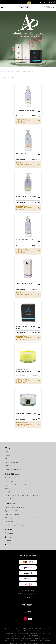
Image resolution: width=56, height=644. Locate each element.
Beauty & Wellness (9, 71)
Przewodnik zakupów (11, 481)
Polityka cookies (10, 521)
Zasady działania (12, 474)
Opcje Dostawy (28, 605)
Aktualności (8, 455)
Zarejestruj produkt (11, 478)
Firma (7, 448)
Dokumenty (10, 504)
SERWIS (7, 488)
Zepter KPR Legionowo (12, 462)
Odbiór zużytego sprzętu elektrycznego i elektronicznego (22, 495)
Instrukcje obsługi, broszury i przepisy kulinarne (19, 525)
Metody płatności (28, 556)
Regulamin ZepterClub (12, 511)
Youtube (10, 544)
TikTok (9, 540)
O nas (7, 452)
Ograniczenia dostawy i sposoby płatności (17, 485)
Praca (7, 459)
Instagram (10, 537)
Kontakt (7, 466)
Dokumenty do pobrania (12, 514)
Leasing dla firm (10, 499)
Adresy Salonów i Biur (11, 492)
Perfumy (18, 71)
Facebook (10, 533)
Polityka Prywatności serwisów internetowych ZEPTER (21, 518)
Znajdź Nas (10, 530)
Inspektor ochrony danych (13, 469)
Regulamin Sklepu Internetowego (15, 507)
